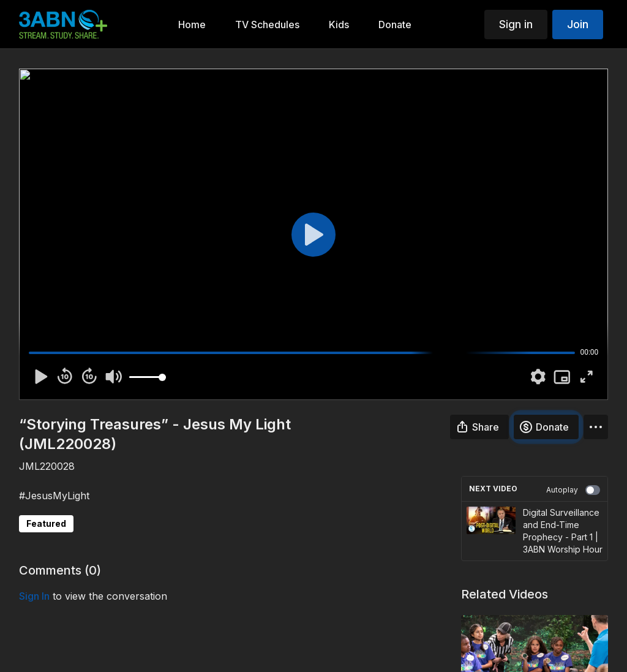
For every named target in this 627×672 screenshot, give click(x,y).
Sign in (516, 24)
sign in (34, 596)
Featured (46, 523)
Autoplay (573, 490)
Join (578, 24)
